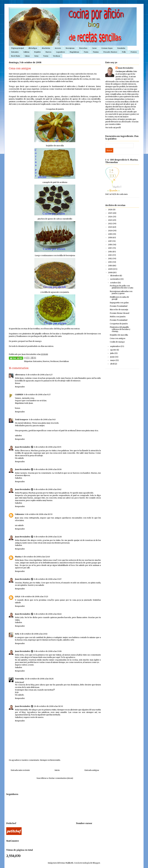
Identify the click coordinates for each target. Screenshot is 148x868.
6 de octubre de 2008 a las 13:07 (48, 579)
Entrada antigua (92, 770)
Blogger (96, 863)
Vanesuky (19, 679)
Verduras (57, 56)
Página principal (17, 48)
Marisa (18, 557)
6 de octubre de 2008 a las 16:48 (48, 614)
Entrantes (15, 52)
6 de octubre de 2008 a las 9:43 (42, 420)
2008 (111, 272)
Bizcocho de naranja (119, 310)
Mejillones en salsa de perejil (119, 298)
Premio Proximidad (119, 306)
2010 (110, 266)
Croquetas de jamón (119, 324)
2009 (111, 269)
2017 (110, 241)
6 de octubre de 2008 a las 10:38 (48, 469)
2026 (110, 210)
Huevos (48, 52)
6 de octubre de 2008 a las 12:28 (48, 537)
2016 (110, 245)
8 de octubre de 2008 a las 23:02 (34, 634)
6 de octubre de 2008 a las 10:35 (48, 447)
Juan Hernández (23, 447)
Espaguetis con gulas (119, 303)
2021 (110, 227)
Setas (36, 56)
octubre (114, 283)
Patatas (96, 52)
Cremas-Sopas (107, 48)
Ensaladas (121, 48)
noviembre (115, 279)
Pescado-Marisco (110, 52)
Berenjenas (70, 48)
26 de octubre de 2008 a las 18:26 (39, 679)
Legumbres (61, 52)
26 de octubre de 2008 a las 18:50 (48, 706)
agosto (113, 350)
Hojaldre (37, 52)
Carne (94, 48)
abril (112, 364)
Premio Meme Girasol (119, 313)
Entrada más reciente (20, 770)
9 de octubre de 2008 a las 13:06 (48, 651)
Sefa (17, 634)
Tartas (46, 56)
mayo (113, 360)
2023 (110, 220)
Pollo (124, 52)
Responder (20, 387)
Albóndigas (33, 48)
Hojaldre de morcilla (119, 335)
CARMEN (19, 395)
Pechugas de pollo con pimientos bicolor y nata (121, 287)
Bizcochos (83, 48)
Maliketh (69, 863)
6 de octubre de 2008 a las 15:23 (34, 597)
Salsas (27, 56)
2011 (110, 262)
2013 (110, 255)
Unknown (19, 514)
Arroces (58, 48)
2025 (110, 213)
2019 (110, 234)
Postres (134, 52)
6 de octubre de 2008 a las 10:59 (39, 514)
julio (112, 353)
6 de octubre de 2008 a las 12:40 (36, 557)
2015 (110, 248)
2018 (110, 238)
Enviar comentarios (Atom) (61, 778)
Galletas (26, 52)
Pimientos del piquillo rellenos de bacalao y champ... (120, 329)
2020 (110, 231)
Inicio (57, 770)
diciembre (115, 276)
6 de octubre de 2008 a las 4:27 (39, 375)
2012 (110, 259)
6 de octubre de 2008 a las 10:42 (48, 489)
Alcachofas (46, 48)
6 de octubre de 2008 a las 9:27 (37, 395)
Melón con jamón (118, 317)
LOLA (17, 597)
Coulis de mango (117, 342)
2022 (110, 224)
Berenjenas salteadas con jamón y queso (121, 292)
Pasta (86, 52)
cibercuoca (20, 375)
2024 (110, 217)
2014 (110, 252)
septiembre (115, 346)
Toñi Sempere (22, 420)
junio (113, 357)
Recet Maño (16, 56)
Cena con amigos (118, 338)
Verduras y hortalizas (59, 361)
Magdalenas (74, 52)
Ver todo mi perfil (113, 128)
